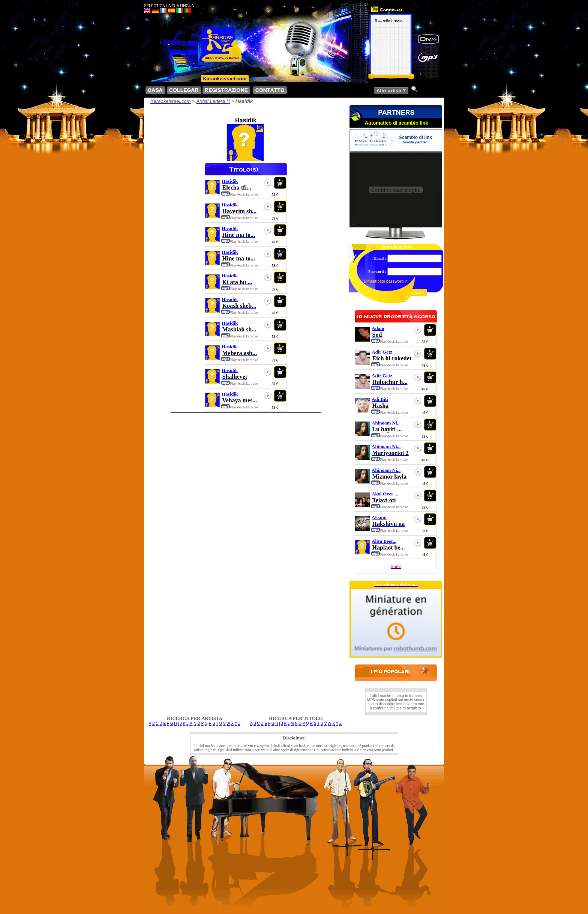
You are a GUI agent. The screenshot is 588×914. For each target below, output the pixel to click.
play (268, 183)
